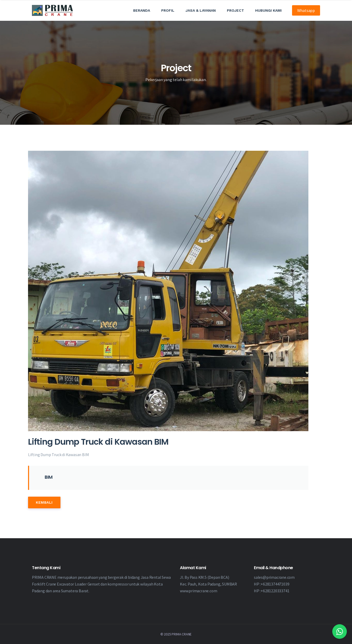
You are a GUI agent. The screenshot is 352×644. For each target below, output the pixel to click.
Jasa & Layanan (201, 10)
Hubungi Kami (268, 10)
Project (235, 10)
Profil (168, 10)
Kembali (44, 502)
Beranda (142, 10)
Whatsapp (306, 10)
